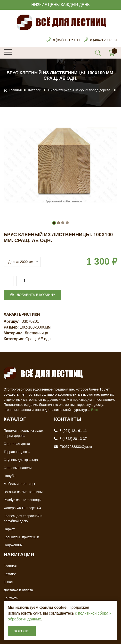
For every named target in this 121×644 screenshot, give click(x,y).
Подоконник (13, 545)
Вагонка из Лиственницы (23, 492)
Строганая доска (17, 444)
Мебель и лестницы (19, 484)
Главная (13, 90)
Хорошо (22, 631)
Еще (95, 410)
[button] (54, 223)
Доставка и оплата (18, 590)
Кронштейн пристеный (21, 537)
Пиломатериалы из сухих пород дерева (79, 90)
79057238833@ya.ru (76, 447)
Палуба (10, 476)
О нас (8, 582)
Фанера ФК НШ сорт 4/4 (22, 508)
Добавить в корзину (32, 295)
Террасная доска (17, 452)
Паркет (9, 529)
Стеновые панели (18, 468)
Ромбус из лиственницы (22, 500)
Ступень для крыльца (21, 460)
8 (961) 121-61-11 (66, 40)
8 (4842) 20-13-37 (104, 40)
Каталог (34, 90)
